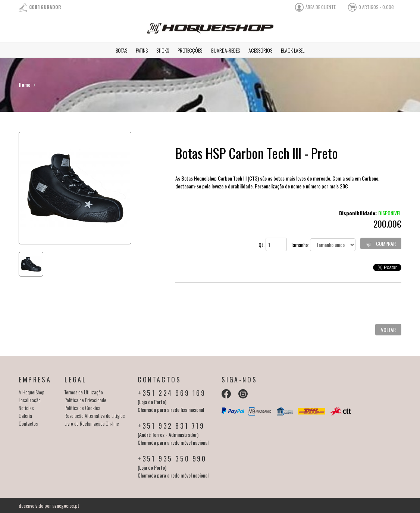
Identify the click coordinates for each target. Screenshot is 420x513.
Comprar (381, 243)
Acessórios (260, 50)
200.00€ (387, 223)
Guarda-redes (225, 50)
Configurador (45, 7)
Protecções (190, 50)
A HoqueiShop (32, 392)
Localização (30, 400)
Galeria (25, 415)
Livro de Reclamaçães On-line (92, 423)
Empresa (35, 379)
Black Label (293, 50)
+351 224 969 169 (172, 393)
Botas (121, 50)
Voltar (388, 330)
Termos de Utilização (84, 392)
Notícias (26, 408)
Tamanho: (323, 245)
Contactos (28, 423)
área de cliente (321, 7)
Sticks (163, 50)
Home (25, 85)
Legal (76, 379)
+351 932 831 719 (171, 426)
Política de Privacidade (85, 400)
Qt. (273, 245)
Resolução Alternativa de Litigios (95, 415)
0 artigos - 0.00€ (376, 7)
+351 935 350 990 (172, 459)
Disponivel (390, 213)
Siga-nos (239, 379)
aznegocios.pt (66, 505)
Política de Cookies (82, 408)
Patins (142, 50)
